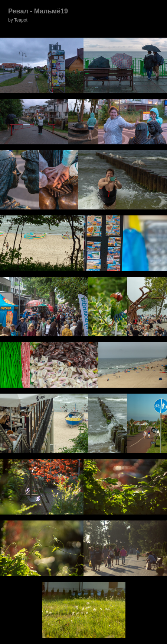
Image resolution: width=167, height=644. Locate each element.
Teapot (21, 20)
